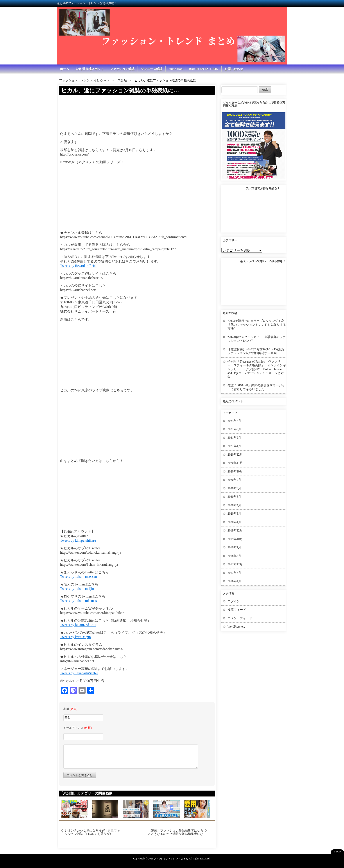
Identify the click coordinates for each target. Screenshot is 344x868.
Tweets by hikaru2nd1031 (78, 625)
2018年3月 (234, 556)
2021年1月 (234, 446)
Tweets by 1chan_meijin (77, 589)
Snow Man (176, 69)
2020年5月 (234, 497)
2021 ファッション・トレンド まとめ (168, 859)
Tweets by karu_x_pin (76, 637)
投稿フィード (237, 610)
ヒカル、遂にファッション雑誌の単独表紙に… (122, 90)
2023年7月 (234, 421)
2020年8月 (234, 488)
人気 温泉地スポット (90, 69)
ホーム (64, 69)
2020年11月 (235, 463)
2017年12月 (235, 565)
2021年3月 (234, 429)
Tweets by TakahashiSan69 (79, 673)
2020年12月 (235, 455)
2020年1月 (234, 522)
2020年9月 (234, 480)
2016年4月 (234, 581)
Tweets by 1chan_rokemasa (80, 601)
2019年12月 (235, 531)
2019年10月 (235, 539)
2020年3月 (234, 514)
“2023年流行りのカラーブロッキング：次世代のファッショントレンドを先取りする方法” (257, 325)
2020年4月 (234, 505)
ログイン (234, 601)
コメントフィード (240, 618)
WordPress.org (236, 627)
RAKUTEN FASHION (204, 69)
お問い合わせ (235, 69)
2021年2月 (234, 438)
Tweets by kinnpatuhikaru (78, 540)
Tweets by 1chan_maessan (79, 577)
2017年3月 (234, 573)
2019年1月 (234, 548)
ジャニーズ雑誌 (152, 69)
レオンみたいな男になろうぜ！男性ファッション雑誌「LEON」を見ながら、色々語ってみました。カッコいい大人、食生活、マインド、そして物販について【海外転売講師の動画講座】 (92, 832)
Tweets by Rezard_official (79, 266)
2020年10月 (235, 472)
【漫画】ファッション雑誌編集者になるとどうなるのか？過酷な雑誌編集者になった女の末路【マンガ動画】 (176, 832)
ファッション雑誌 (123, 69)
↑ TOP (337, 852)
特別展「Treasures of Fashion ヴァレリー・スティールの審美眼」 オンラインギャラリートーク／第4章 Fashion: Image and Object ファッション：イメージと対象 (257, 369)
